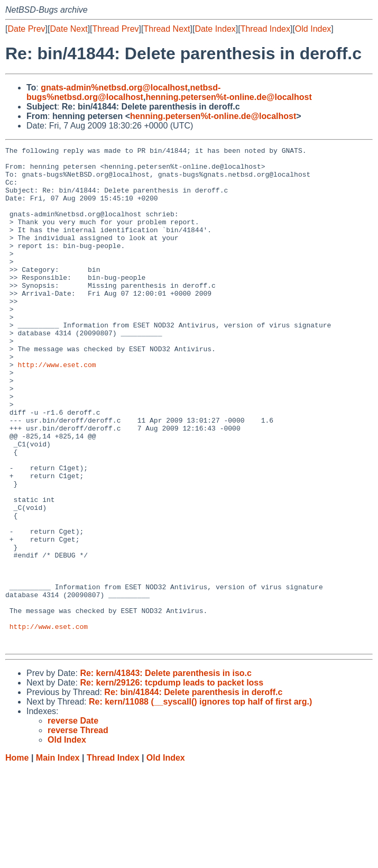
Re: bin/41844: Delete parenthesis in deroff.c (193, 792)
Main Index (58, 858)
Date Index (215, 29)
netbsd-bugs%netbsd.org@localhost (123, 92)
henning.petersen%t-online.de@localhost (228, 97)
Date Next (68, 29)
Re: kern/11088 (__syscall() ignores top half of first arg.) (200, 802)
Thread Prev (116, 29)
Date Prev (26, 29)
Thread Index (265, 29)
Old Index (313, 29)
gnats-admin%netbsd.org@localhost (114, 88)
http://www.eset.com (57, 409)
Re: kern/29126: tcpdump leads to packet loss (172, 783)
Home (17, 858)
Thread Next (167, 29)
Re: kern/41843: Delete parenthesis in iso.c (166, 773)
